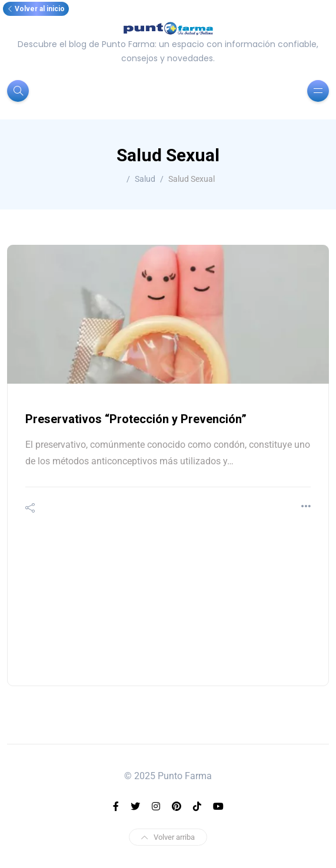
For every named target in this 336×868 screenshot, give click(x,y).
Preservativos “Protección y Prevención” (136, 419)
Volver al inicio (36, 9)
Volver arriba (168, 837)
